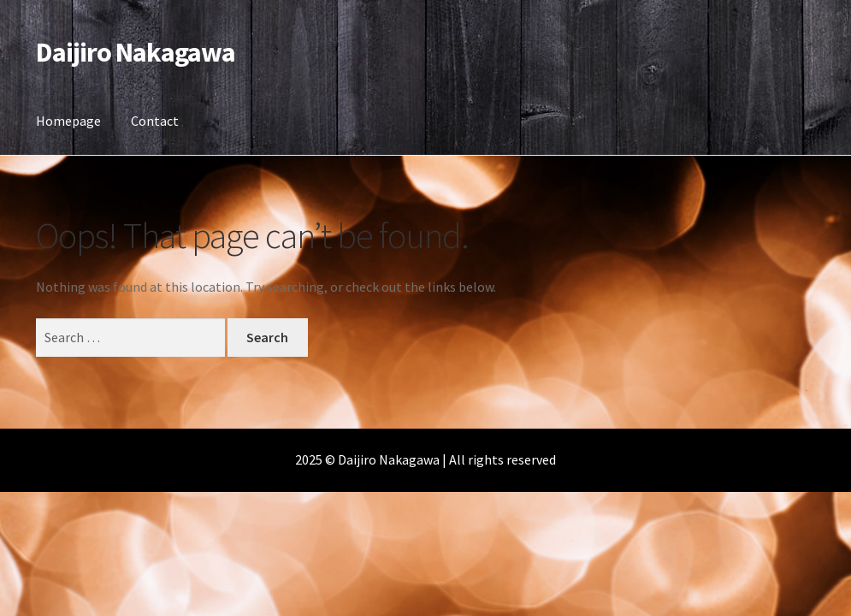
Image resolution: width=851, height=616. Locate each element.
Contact (155, 121)
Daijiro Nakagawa (136, 52)
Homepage (68, 121)
